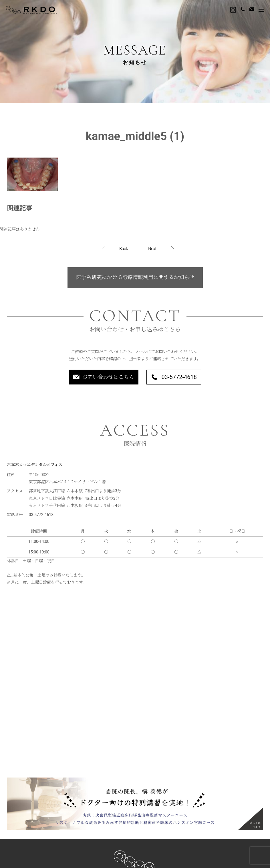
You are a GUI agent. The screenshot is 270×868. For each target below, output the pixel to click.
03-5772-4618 (174, 377)
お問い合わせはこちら (104, 377)
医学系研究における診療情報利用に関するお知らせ (135, 277)
